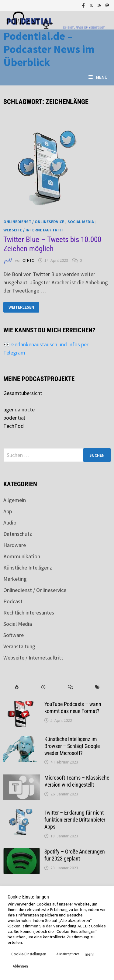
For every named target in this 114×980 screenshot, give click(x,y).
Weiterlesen (21, 307)
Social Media (81, 222)
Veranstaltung (19, 646)
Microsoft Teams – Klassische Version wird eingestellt (77, 781)
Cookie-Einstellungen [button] (29, 954)
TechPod (14, 426)
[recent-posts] (43, 687)
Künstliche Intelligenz (28, 568)
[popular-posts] (17, 687)
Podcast (13, 601)
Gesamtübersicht (23, 393)
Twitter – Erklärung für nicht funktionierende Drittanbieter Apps (75, 820)
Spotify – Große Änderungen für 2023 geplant (75, 855)
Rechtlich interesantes (29, 613)
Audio (10, 523)
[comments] (71, 687)
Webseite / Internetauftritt (34, 230)
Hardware (15, 545)
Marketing (15, 579)
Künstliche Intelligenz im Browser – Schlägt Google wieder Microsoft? (72, 746)
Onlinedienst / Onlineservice (34, 222)
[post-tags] (97, 687)
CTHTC (28, 260)
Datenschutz (18, 534)
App (8, 511)
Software (14, 635)
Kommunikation (22, 556)
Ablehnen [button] (20, 966)
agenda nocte (19, 409)
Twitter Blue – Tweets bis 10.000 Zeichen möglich (52, 244)
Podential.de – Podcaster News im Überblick (49, 49)
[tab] (17, 687)
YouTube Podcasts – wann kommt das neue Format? (73, 708)
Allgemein (15, 500)
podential (14, 418)
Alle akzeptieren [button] (68, 954)
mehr (90, 954)
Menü (98, 77)
